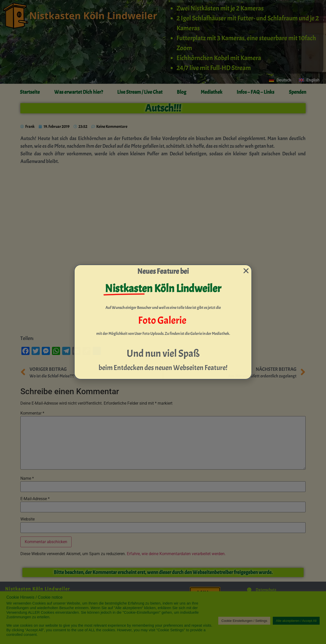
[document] (163, 322)
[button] (246, 271)
